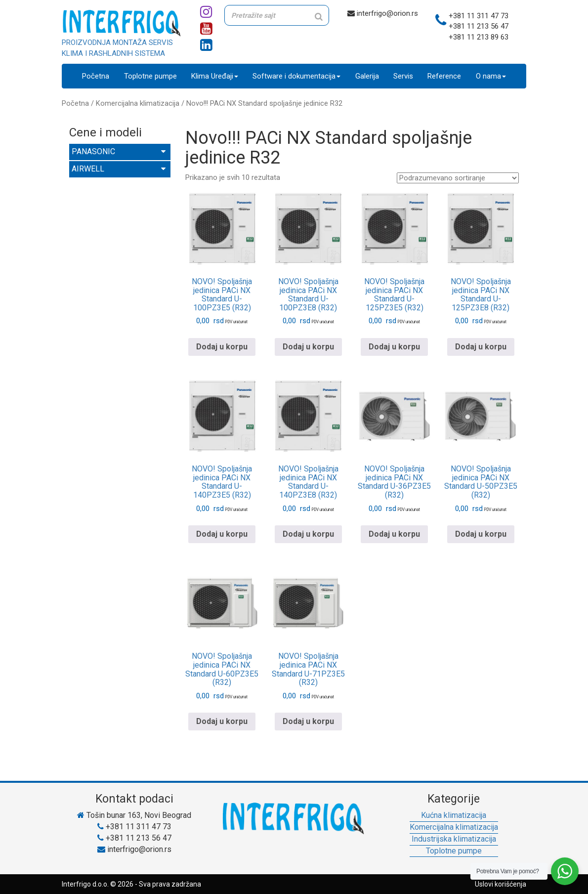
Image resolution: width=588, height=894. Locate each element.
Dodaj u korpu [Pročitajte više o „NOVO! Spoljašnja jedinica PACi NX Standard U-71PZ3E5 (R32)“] (308, 721)
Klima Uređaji (215, 76)
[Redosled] (458, 178)
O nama (491, 76)
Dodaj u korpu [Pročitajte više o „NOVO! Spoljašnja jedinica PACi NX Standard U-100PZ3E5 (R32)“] (222, 347)
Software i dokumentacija (296, 76)
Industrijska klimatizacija (454, 839)
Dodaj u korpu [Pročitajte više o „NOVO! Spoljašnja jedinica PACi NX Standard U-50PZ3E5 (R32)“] (481, 534)
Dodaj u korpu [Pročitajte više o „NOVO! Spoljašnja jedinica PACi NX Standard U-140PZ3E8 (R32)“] (308, 534)
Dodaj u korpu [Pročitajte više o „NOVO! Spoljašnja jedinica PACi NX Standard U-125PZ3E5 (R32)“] (394, 347)
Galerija (367, 76)
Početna (96, 76)
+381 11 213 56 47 (479, 26)
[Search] (319, 17)
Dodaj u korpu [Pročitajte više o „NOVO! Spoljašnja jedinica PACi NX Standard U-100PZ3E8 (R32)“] (308, 347)
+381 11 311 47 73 (479, 16)
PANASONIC (119, 151)
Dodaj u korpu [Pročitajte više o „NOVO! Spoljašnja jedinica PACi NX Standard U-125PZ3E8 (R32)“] (481, 347)
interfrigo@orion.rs (383, 13)
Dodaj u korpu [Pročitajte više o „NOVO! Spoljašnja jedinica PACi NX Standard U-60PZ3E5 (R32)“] (222, 721)
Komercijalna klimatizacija (138, 103)
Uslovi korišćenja (501, 884)
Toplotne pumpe (150, 76)
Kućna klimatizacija (454, 815)
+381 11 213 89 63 (479, 37)
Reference (444, 76)
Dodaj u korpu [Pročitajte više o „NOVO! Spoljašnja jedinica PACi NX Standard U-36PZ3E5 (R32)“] (394, 534)
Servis (403, 76)
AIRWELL (119, 169)
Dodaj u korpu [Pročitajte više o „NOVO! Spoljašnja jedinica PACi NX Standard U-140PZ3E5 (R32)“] (222, 534)
